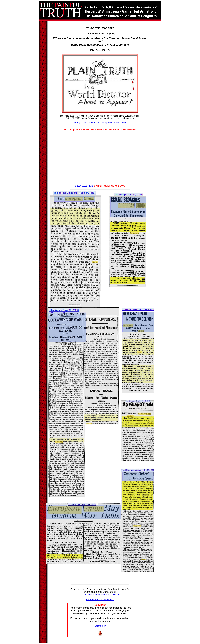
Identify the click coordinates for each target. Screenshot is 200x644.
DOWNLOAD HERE (84, 186)
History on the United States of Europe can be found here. (100, 122)
